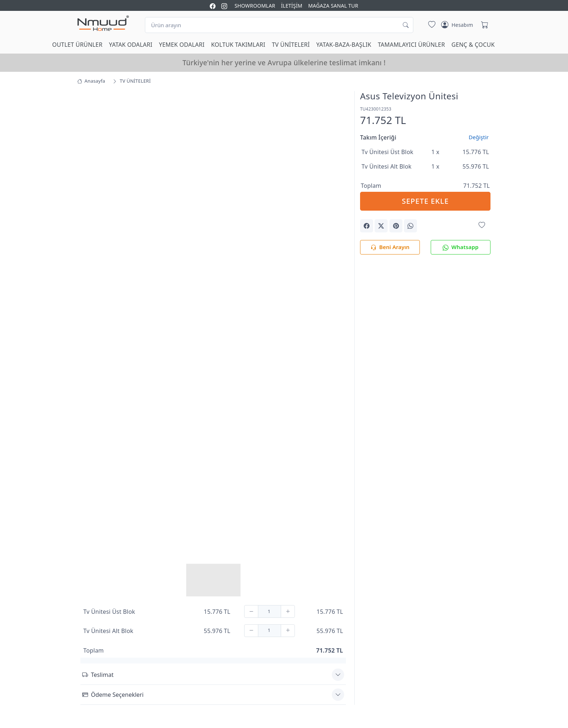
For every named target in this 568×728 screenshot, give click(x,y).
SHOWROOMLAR (255, 6)
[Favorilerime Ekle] (482, 225)
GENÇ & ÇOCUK (473, 45)
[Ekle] (288, 611)
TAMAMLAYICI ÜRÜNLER (411, 45)
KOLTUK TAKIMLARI (238, 45)
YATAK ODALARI (131, 45)
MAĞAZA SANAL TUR (333, 6)
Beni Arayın (390, 247)
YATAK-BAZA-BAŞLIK (344, 45)
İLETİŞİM (292, 6)
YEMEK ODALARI (182, 45)
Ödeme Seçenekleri (113, 695)
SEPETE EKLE (425, 201)
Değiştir (479, 137)
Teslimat (98, 675)
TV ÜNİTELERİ (291, 45)
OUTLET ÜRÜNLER (77, 45)
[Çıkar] (251, 611)
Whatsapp (461, 247)
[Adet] (270, 611)
